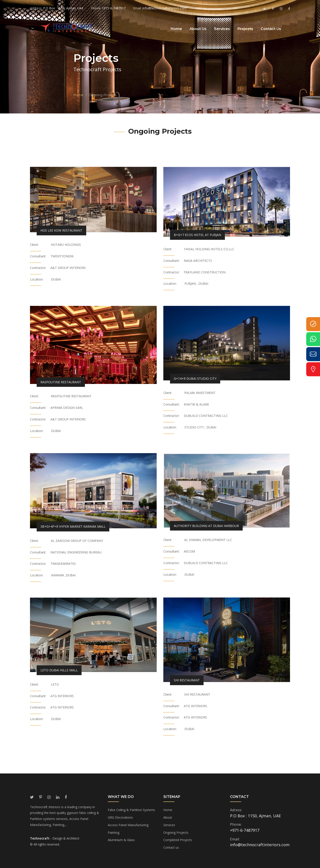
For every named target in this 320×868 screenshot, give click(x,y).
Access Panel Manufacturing (128, 825)
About (168, 817)
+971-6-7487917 (245, 830)
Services (222, 29)
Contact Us (271, 29)
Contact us (171, 847)
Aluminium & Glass (121, 840)
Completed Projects (178, 840)
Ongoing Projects (176, 833)
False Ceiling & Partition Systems (131, 810)
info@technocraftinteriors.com (260, 845)
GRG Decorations (120, 817)
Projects (245, 29)
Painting (114, 833)
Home (176, 29)
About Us (198, 29)
